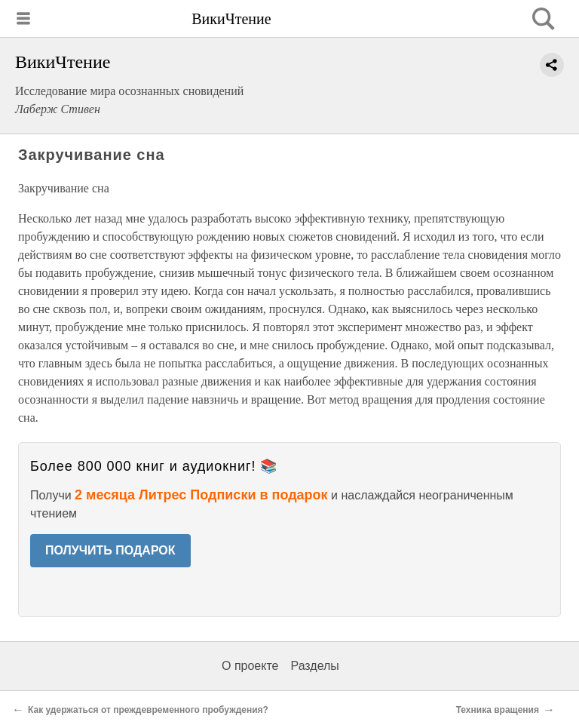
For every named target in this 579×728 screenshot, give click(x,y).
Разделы (314, 666)
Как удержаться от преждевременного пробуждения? (148, 710)
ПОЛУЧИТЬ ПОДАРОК (110, 550)
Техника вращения (498, 710)
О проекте (250, 666)
